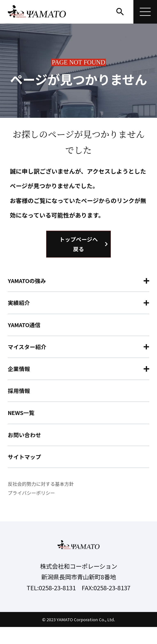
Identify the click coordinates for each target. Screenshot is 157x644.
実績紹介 (20, 307)
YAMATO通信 (25, 331)
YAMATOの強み (28, 284)
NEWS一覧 (22, 426)
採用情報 (20, 402)
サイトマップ (26, 473)
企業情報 (20, 378)
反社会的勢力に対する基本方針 (42, 500)
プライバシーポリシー (32, 510)
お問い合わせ (26, 449)
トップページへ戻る (79, 245)
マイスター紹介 (29, 355)
